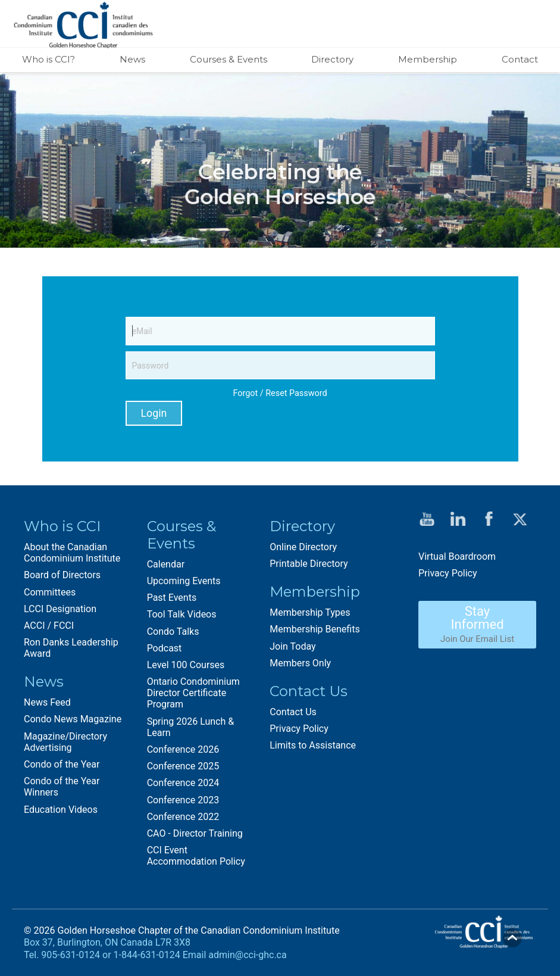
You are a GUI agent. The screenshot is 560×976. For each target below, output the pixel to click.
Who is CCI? (49, 59)
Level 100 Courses (186, 665)
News (132, 59)
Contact (520, 59)
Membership (428, 59)
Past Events (172, 598)
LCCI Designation (60, 608)
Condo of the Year (62, 764)
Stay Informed (477, 624)
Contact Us (293, 711)
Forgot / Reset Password (280, 393)
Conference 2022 (183, 816)
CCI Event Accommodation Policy (196, 856)
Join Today (292, 646)
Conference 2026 (183, 749)
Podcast (165, 648)
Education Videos (61, 809)
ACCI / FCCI (49, 626)
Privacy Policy (299, 728)
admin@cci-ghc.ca (247, 955)
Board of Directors (62, 575)
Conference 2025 (183, 766)
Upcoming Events (184, 581)
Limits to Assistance (313, 745)
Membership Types (310, 612)
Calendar (166, 564)
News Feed (47, 702)
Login (154, 413)
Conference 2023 (183, 799)
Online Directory (303, 547)
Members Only (300, 662)
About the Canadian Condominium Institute (72, 553)
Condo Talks (173, 631)
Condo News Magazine (73, 719)
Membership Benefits (315, 629)
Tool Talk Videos (182, 614)
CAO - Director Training (195, 833)
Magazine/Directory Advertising (65, 741)
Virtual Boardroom (457, 556)
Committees (50, 592)
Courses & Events (229, 59)
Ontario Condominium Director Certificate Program (193, 693)
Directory (332, 59)
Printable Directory (309, 564)
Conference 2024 (183, 783)
